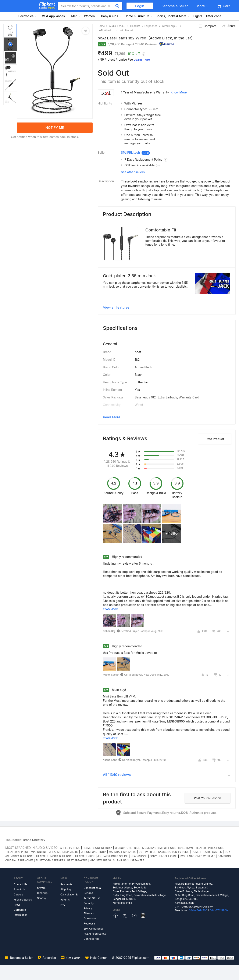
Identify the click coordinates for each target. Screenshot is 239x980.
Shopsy (42, 898)
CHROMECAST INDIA (94, 852)
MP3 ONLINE (39, 852)
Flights (198, 16)
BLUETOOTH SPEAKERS (50, 860)
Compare (210, 26)
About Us (19, 889)
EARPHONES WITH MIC (201, 856)
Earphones (151, 26)
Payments (66, 884)
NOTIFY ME (55, 128)
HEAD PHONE (139, 856)
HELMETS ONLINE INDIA (97, 848)
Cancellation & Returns (69, 897)
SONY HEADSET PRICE (163, 856)
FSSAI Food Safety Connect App (95, 936)
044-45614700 (198, 910)
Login (140, 6)
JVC (182, 856)
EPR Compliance (94, 929)
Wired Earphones (170, 26)
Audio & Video (117, 26)
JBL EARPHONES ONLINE (113, 856)
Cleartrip (42, 893)
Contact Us (20, 884)
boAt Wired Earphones (106, 30)
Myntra (41, 888)
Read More (112, 417)
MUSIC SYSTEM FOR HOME (159, 848)
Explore (47, 8)
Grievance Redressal (90, 921)
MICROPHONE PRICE (127, 848)
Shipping (66, 889)
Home (101, 26)
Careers (19, 894)
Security (89, 903)
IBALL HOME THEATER (192, 848)
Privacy (88, 908)
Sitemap (89, 913)
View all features (116, 307)
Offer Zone (214, 16)
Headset (135, 26)
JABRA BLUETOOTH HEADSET (30, 856)
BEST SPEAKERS (77, 860)
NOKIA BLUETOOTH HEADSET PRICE (73, 856)
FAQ (63, 905)
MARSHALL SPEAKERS (122, 852)
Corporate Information (21, 912)
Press (17, 905)
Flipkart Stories (23, 900)
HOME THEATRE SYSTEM (207, 852)
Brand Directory (34, 840)
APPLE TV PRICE (70, 848)
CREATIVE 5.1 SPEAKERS (64, 852)
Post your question (207, 798)
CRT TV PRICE (147, 852)
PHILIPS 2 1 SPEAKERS (131, 860)
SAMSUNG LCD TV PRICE (174, 852)
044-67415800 (219, 910)
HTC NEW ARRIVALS (102, 860)
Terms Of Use (92, 898)
